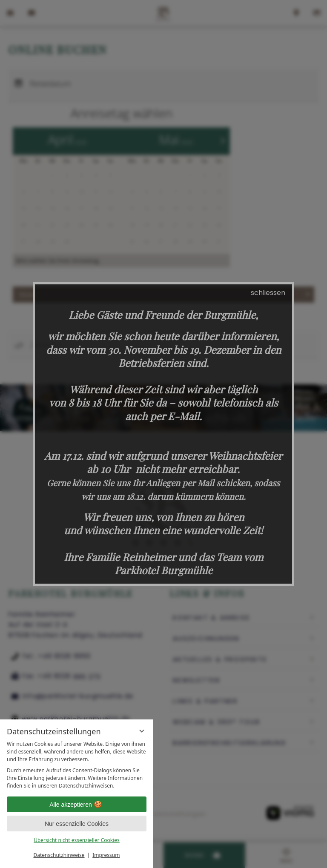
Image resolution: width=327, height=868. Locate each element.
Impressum (106, 855)
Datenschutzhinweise (59, 855)
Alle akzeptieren (77, 805)
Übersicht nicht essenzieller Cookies (77, 840)
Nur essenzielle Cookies (77, 824)
